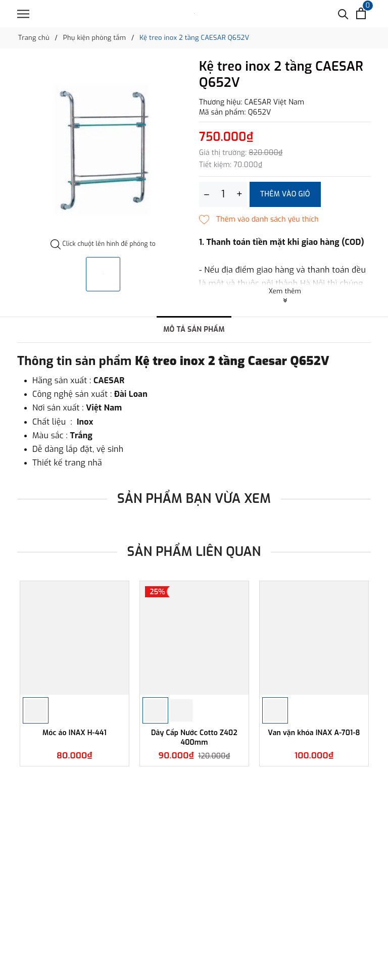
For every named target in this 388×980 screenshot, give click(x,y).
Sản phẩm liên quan (194, 552)
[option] (103, 149)
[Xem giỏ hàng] (361, 13)
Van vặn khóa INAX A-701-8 (314, 733)
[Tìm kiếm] (343, 13)
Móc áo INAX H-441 (75, 733)
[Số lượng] (223, 194)
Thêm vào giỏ (285, 194)
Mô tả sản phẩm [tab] (194, 329)
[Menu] (23, 14)
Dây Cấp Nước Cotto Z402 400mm (194, 737)
